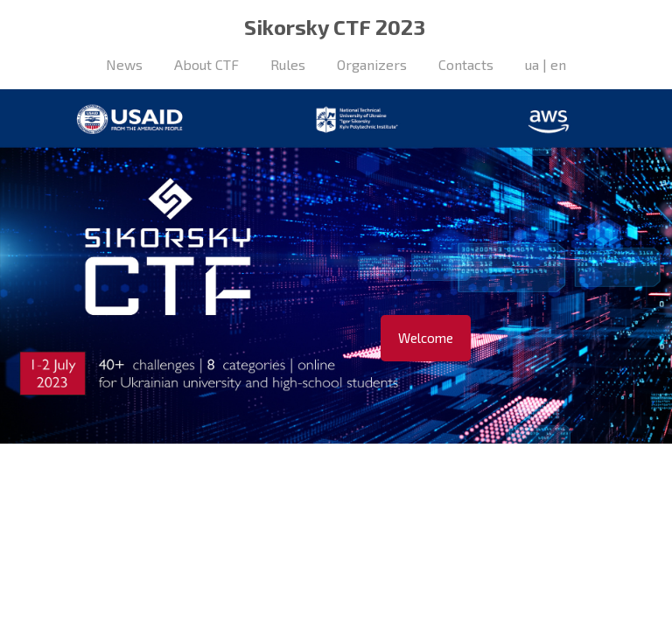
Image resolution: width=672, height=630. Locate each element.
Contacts (466, 64)
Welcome (426, 338)
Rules (288, 64)
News (124, 64)
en (558, 64)
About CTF (206, 64)
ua (532, 64)
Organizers (372, 64)
